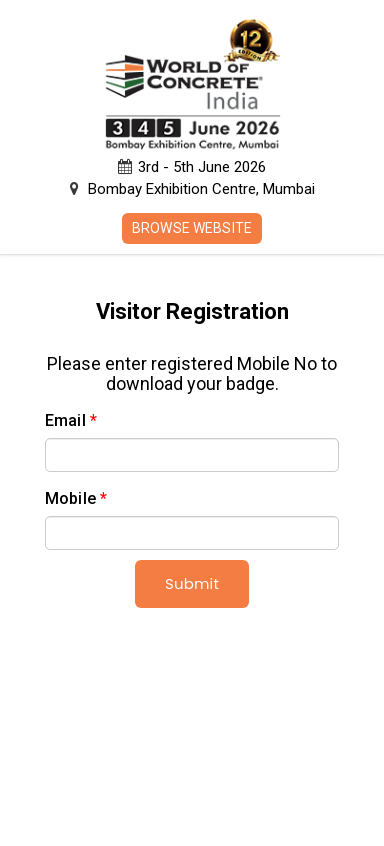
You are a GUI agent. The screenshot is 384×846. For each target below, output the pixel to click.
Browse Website (192, 228)
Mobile (76, 498)
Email (71, 420)
